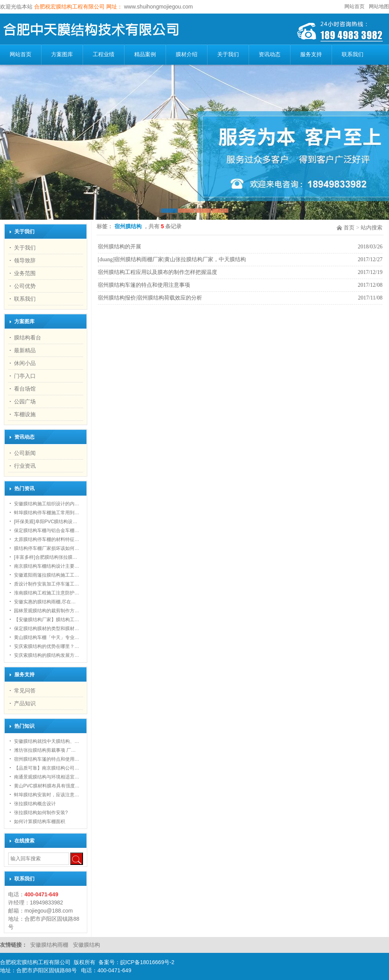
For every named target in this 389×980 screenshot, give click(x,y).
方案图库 (62, 54)
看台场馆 (25, 389)
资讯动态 (270, 54)
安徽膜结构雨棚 (50, 945)
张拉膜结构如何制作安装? (41, 813)
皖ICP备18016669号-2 (147, 962)
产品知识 (25, 703)
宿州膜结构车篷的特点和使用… (47, 759)
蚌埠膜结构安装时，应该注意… (47, 795)
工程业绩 (104, 54)
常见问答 (25, 691)
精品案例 (145, 54)
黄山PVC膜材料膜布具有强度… (47, 786)
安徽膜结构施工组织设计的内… (47, 504)
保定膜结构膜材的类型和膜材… (47, 629)
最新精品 (25, 350)
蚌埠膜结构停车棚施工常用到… (47, 513)
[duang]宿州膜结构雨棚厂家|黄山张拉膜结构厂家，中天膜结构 (172, 259)
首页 (349, 227)
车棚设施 (25, 414)
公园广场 (25, 401)
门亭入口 (25, 376)
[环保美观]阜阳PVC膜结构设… (46, 522)
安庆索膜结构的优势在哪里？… (47, 646)
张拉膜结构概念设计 (35, 804)
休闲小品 (25, 363)
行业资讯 (25, 466)
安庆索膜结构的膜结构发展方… (47, 655)
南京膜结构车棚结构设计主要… (47, 566)
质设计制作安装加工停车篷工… (47, 584)
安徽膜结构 (86, 945)
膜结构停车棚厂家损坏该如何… (47, 548)
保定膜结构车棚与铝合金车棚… (47, 530)
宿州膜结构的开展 (119, 247)
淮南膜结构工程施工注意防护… (47, 593)
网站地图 (379, 6)
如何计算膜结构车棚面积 (40, 822)
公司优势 (25, 286)
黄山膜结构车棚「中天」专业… (47, 637)
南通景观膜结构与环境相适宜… (47, 777)
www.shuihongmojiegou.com (158, 7)
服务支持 (311, 54)
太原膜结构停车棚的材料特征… (47, 539)
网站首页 (354, 6)
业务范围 (25, 273)
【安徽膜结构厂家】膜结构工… (47, 620)
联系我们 (353, 54)
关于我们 (228, 54)
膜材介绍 (187, 54)
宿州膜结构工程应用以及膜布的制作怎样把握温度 (157, 272)
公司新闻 (25, 453)
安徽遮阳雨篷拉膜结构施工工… (47, 575)
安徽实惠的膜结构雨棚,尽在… (45, 602)
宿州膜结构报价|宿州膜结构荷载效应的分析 (150, 298)
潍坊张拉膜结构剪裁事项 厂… (45, 750)
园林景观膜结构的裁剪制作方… (47, 611)
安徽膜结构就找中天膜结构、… (47, 741)
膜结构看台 (28, 338)
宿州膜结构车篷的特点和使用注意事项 (144, 285)
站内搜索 (372, 227)
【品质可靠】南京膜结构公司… (47, 768)
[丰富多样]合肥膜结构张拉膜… (46, 557)
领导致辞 (25, 260)
